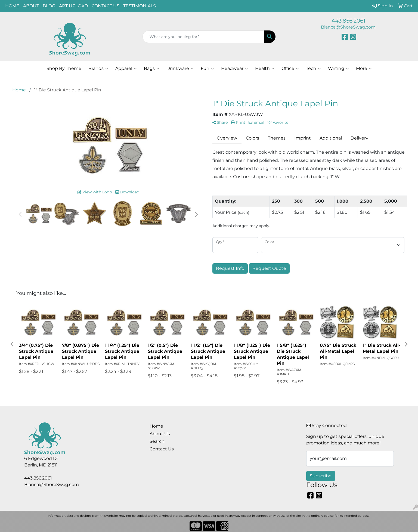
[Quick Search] (203, 37)
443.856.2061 (348, 21)
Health (265, 69)
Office (290, 69)
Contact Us (162, 449)
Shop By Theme (64, 68)
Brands (98, 69)
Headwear (235, 69)
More (364, 69)
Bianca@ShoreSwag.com (348, 27)
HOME (12, 6)
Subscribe (321, 476)
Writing (338, 69)
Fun (207, 69)
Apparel (126, 69)
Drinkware (180, 69)
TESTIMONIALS (140, 6)
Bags (152, 69)
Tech (313, 69)
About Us (160, 434)
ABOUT (31, 6)
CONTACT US (106, 6)
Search (157, 441)
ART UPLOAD (73, 6)
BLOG (49, 6)
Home (156, 426)
